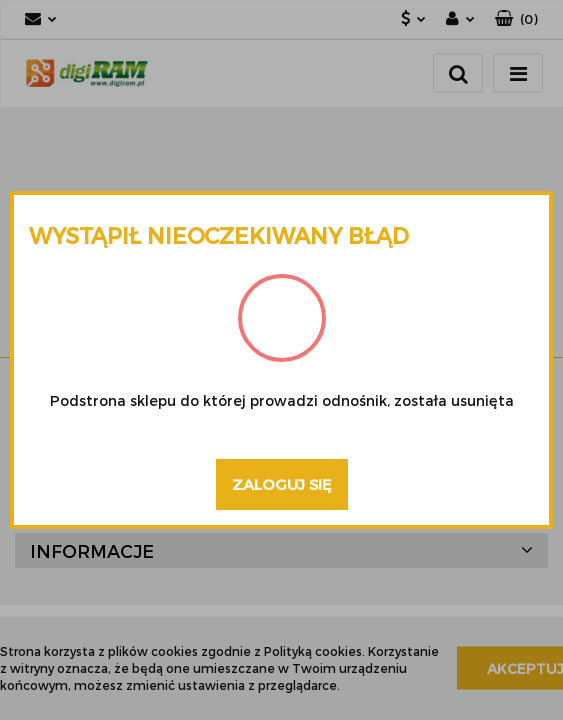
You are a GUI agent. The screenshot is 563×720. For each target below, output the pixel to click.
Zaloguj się (282, 484)
